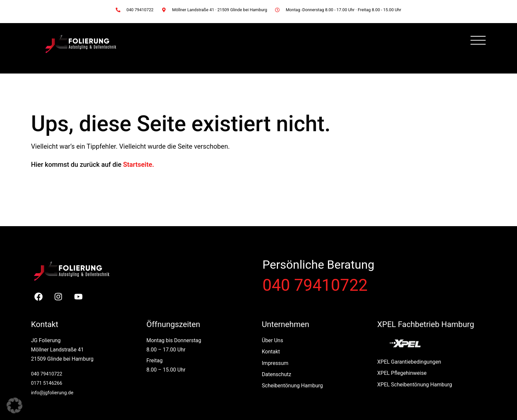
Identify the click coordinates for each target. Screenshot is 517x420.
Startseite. (138, 165)
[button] (15, 405)
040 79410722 (315, 285)
